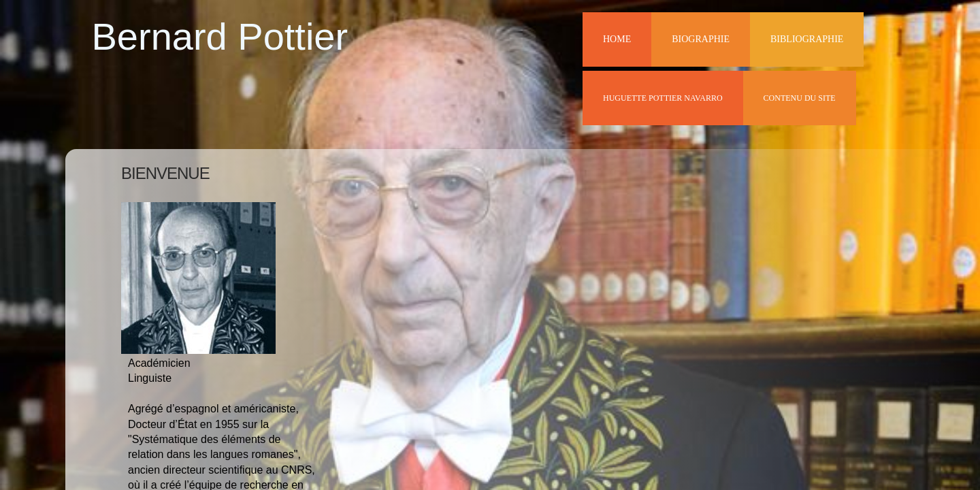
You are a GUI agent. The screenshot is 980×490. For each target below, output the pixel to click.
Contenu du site (800, 98)
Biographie (701, 39)
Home (617, 39)
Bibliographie (807, 39)
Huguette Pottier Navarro (663, 98)
